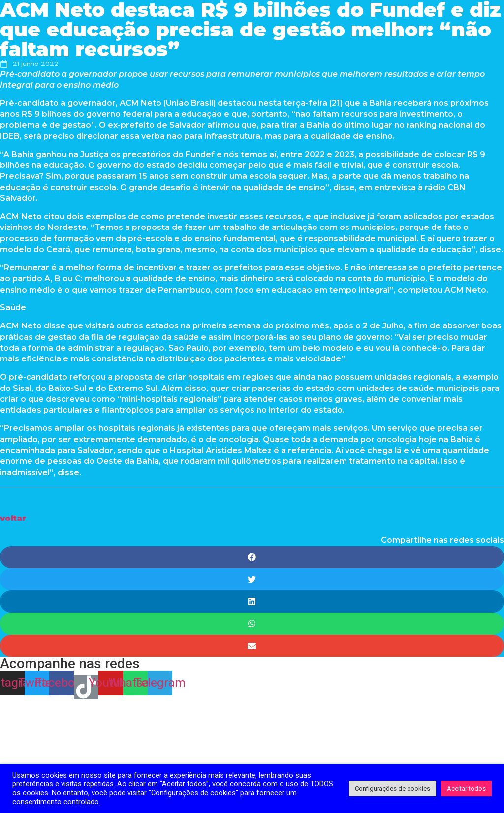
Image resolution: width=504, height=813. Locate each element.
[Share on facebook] (252, 557)
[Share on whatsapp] (252, 624)
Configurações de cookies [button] (393, 789)
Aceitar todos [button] (466, 789)
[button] (13, 518)
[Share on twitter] (252, 579)
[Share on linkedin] (252, 602)
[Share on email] (252, 646)
